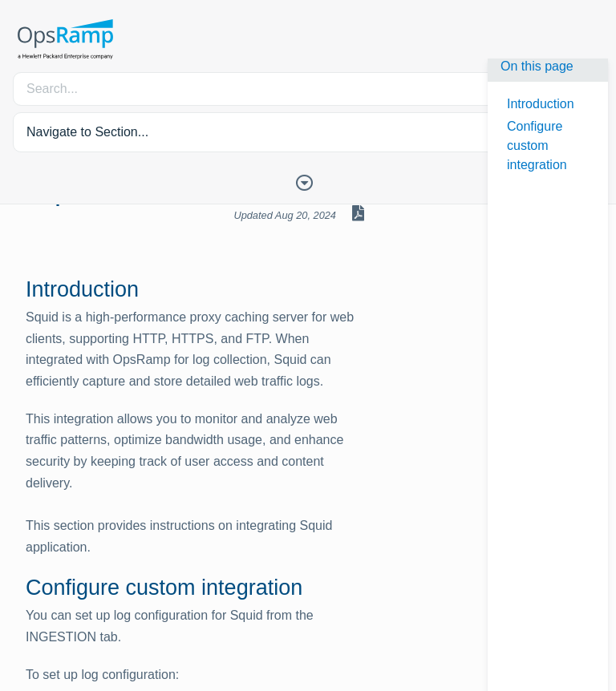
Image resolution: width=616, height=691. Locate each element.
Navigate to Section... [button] (87, 132)
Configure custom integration (537, 145)
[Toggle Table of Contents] (308, 181)
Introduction (541, 104)
